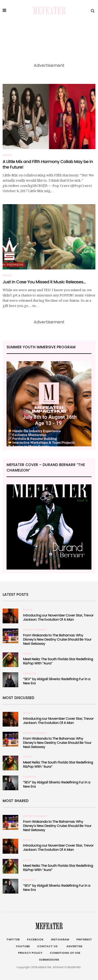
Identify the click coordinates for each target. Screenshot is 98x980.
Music (7, 155)
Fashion (30, 674)
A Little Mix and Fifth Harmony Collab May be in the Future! (48, 164)
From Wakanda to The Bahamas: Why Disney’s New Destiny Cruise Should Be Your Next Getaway (57, 639)
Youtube (23, 946)
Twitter (13, 939)
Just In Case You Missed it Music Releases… (44, 282)
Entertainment (35, 630)
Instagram (60, 939)
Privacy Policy (30, 953)
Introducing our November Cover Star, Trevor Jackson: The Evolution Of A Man (58, 617)
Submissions (49, 960)
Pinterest (84, 939)
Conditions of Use (65, 953)
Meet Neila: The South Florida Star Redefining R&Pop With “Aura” (58, 661)
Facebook (35, 939)
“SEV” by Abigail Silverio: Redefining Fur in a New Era (57, 681)
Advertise (74, 946)
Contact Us (47, 946)
